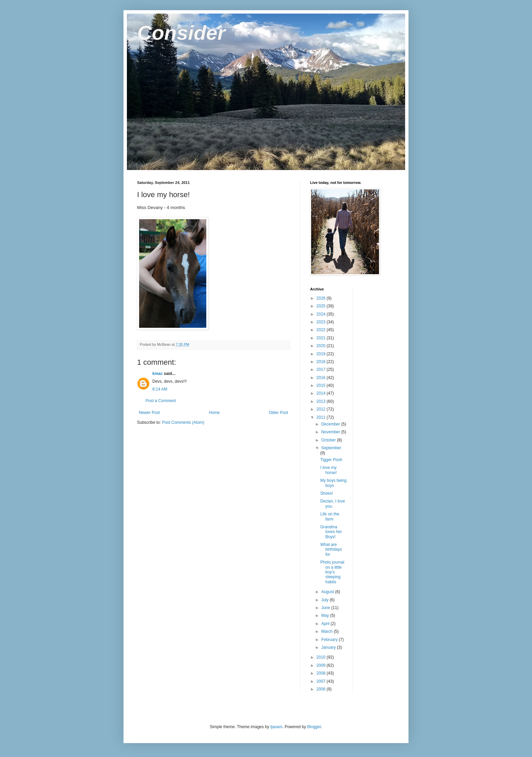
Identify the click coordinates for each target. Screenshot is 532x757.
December (331, 424)
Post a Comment (161, 401)
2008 (322, 673)
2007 (322, 681)
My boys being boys (333, 483)
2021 (322, 338)
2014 (322, 393)
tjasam (276, 727)
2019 (322, 354)
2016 (322, 378)
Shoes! (327, 493)
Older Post (278, 413)
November (331, 432)
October (329, 440)
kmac (158, 374)
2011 (322, 417)
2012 (322, 409)
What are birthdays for (331, 550)
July (326, 600)
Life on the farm (330, 516)
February (330, 640)
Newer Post (149, 413)
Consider (181, 33)
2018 (322, 362)
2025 (322, 306)
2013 (322, 401)
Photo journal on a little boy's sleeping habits (332, 572)
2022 (322, 330)
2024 (322, 314)
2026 (322, 298)
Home (214, 413)
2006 (322, 689)
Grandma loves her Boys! (331, 532)
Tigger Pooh (331, 460)
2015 (322, 385)
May (326, 616)
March (328, 631)
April (326, 624)
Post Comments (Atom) (183, 422)
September (331, 448)
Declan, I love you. (333, 504)
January (329, 647)
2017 (322, 370)
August (328, 592)
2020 (322, 346)
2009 (322, 665)
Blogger (314, 727)
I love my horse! (328, 470)
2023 (322, 322)
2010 (322, 657)
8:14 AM (160, 389)
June (326, 608)
